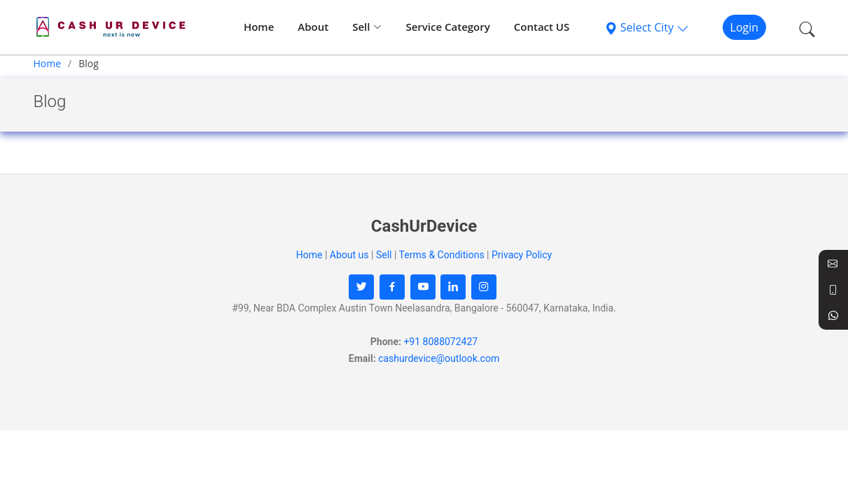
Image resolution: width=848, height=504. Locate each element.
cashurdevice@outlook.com (439, 358)
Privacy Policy (522, 255)
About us (349, 255)
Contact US (542, 27)
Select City (647, 27)
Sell (367, 27)
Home (259, 27)
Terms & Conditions (442, 255)
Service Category (447, 27)
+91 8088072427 (440, 342)
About (313, 27)
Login (745, 27)
